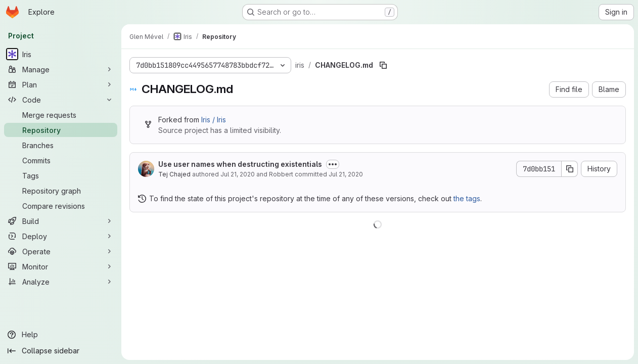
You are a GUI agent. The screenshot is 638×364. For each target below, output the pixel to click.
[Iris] (61, 54)
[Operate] (61, 251)
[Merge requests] (61, 115)
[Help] (61, 335)
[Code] (61, 100)
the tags (467, 198)
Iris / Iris (214, 120)
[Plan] (61, 84)
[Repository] (61, 130)
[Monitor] (61, 266)
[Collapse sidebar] (61, 351)
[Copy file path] (383, 65)
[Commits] (61, 160)
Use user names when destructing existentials (240, 164)
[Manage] (61, 69)
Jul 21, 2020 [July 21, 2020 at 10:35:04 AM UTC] (238, 174)
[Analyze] (61, 282)
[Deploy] (61, 236)
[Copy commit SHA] (570, 169)
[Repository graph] (61, 191)
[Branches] (61, 145)
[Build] (61, 221)
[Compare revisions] (61, 206)
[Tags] (61, 175)
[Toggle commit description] (333, 164)
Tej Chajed (174, 174)
